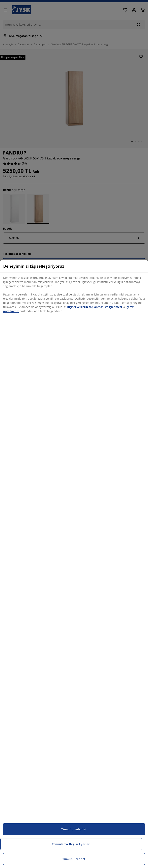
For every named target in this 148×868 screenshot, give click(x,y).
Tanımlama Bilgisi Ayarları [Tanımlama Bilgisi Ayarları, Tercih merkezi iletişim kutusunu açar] (71, 844)
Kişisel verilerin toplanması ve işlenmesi (95, 307)
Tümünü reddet (74, 859)
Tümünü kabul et (74, 829)
